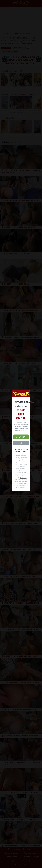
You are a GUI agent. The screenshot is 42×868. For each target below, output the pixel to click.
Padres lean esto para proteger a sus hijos (21, 450)
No (21, 443)
